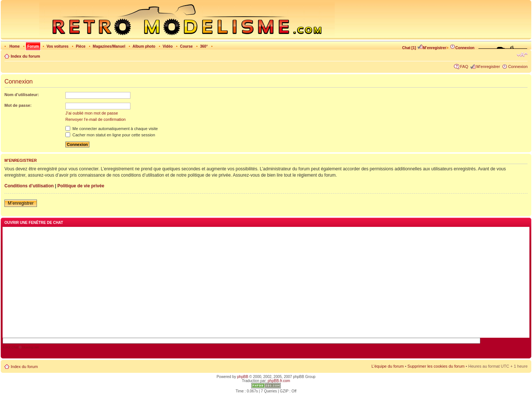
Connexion (462, 48)
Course (186, 46)
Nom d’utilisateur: (22, 95)
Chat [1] (409, 48)
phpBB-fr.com (279, 381)
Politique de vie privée (81, 186)
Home (14, 46)
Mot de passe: (18, 105)
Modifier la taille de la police (522, 55)
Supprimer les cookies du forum (436, 366)
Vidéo (168, 46)
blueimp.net (30, 347)
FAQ (464, 67)
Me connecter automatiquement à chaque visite (112, 129)
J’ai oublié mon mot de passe (92, 113)
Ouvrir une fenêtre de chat (34, 223)
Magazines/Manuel (109, 46)
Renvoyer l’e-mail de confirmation (96, 119)
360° (204, 46)
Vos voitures (57, 46)
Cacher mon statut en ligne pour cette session (110, 135)
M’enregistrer (432, 48)
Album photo (144, 46)
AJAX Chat (10, 347)
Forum (33, 46)
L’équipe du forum (387, 366)
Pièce (81, 46)
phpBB (243, 377)
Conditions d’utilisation (29, 186)
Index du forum (25, 56)
